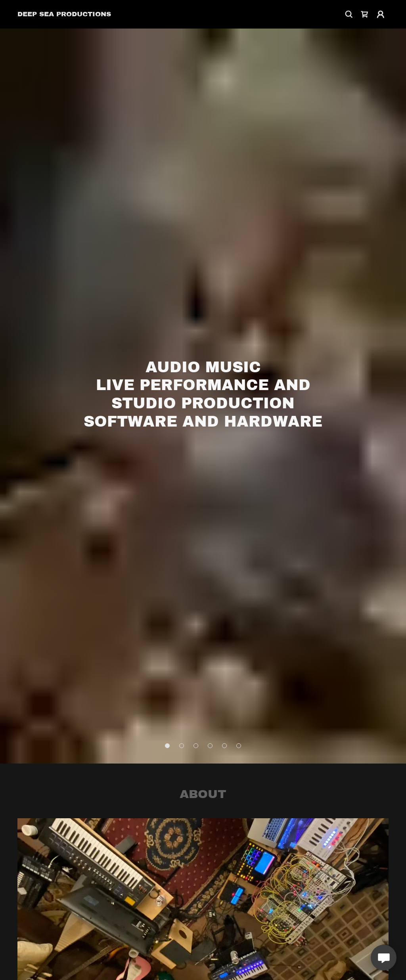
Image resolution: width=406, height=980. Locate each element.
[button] (381, 14)
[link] (64, 14)
